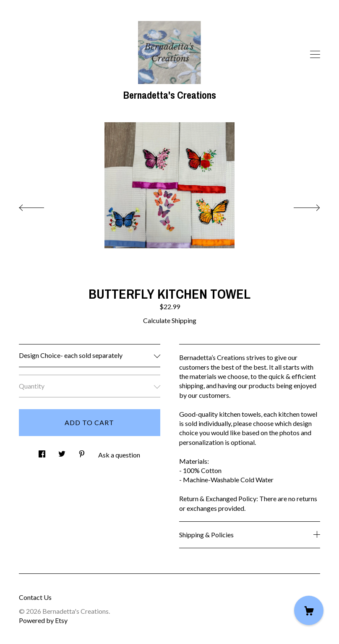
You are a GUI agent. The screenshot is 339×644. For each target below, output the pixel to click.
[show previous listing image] (40, 205)
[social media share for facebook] (42, 451)
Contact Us (35, 597)
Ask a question (119, 455)
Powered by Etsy (43, 620)
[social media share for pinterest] (82, 451)
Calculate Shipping (170, 320)
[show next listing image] (299, 205)
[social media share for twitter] (62, 451)
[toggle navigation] (315, 55)
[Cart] (309, 610)
